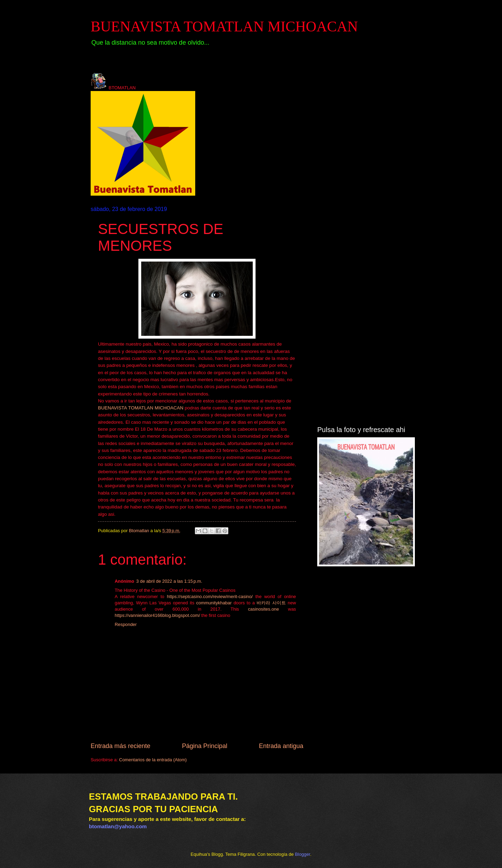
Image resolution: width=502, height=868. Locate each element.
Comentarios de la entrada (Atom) (153, 760)
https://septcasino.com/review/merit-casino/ (210, 597)
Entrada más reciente (120, 746)
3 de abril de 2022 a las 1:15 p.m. (169, 581)
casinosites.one (263, 609)
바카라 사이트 (271, 603)
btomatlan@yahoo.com (118, 826)
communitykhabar (214, 603)
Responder (126, 624)
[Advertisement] (364, 311)
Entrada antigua (281, 746)
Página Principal (205, 746)
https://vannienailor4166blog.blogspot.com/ (157, 615)
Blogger (303, 854)
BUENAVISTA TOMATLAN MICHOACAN (224, 27)
